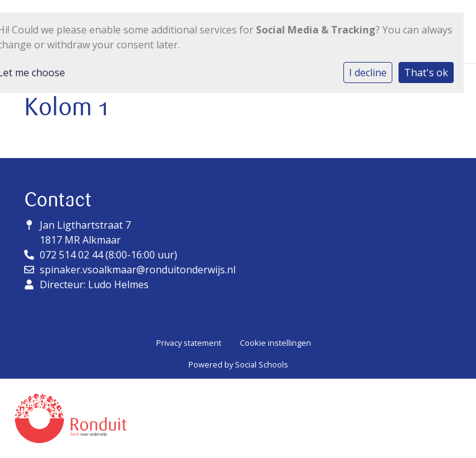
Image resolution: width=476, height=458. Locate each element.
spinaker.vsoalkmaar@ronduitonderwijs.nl (138, 270)
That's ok (426, 73)
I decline (368, 73)
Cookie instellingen (275, 343)
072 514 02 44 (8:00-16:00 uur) (108, 255)
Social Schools (262, 364)
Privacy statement (189, 343)
